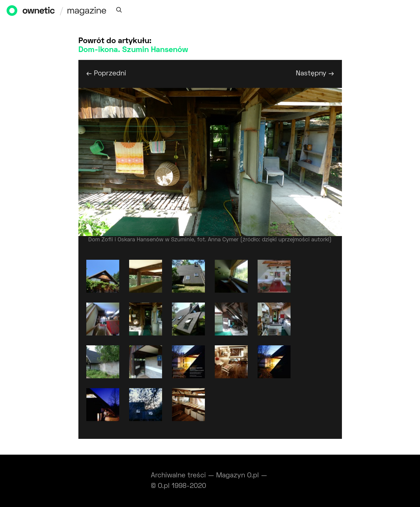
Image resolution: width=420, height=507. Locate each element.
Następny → (315, 74)
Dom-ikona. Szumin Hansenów (133, 50)
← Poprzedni (106, 74)
